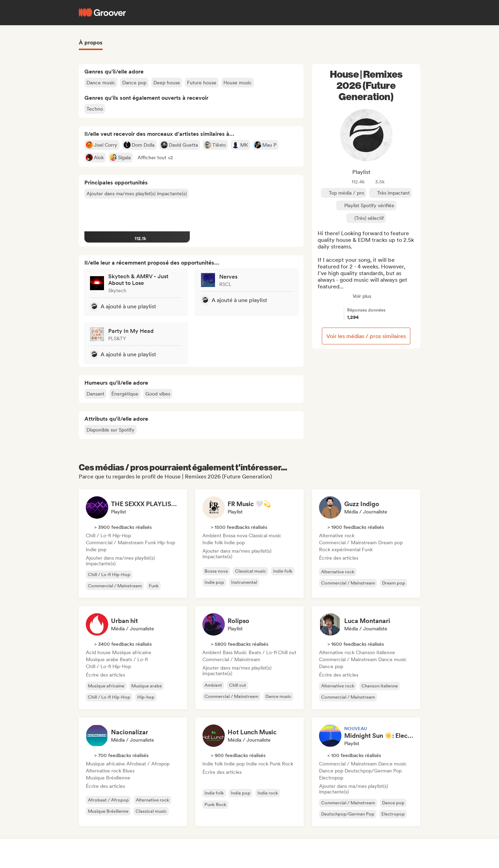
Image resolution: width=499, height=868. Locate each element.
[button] (155, 157)
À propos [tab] (91, 43)
